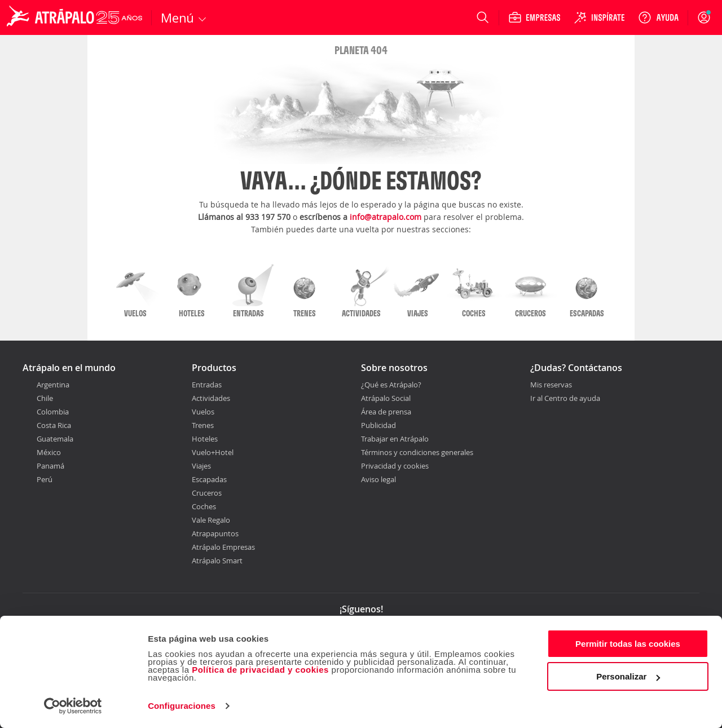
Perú (45, 479)
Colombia (53, 412)
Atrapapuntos (215, 533)
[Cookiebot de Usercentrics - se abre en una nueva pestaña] (73, 706)
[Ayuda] (658, 17)
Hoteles (205, 439)
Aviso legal (378, 479)
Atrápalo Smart (217, 561)
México (49, 452)
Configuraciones (182, 706)
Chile (45, 398)
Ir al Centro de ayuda (565, 399)
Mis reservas (551, 385)
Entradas (207, 385)
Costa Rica (54, 425)
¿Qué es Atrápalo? (391, 385)
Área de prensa (386, 412)
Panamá (50, 466)
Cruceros (207, 493)
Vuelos (203, 412)
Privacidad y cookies (395, 466)
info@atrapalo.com (386, 217)
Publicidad (378, 425)
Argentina (53, 385)
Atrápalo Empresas (223, 547)
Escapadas (209, 479)
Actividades (211, 398)
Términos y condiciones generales (417, 452)
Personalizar (628, 676)
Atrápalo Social (386, 398)
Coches (204, 506)
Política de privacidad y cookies (260, 670)
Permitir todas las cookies (628, 644)
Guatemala (55, 439)
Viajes (201, 466)
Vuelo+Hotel (213, 452)
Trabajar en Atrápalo (395, 439)
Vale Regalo (211, 520)
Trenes (203, 425)
